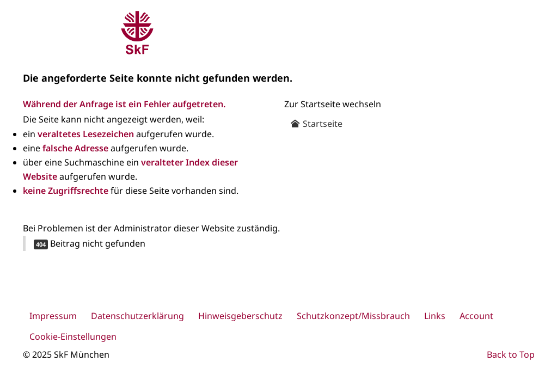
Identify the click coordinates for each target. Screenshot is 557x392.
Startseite (317, 124)
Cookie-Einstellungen (73, 336)
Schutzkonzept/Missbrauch (353, 316)
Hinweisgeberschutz (240, 316)
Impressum (53, 316)
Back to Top (511, 354)
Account (476, 316)
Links (435, 316)
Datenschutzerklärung (137, 316)
